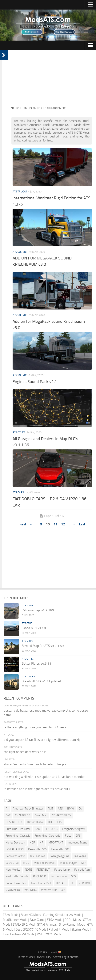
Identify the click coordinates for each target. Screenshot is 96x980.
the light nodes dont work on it (25, 752)
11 (55, 524)
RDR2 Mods (73, 920)
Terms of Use (26, 957)
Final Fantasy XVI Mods (19, 934)
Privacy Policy (43, 957)
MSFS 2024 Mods (49, 934)
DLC (50, 822)
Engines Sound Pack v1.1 (35, 382)
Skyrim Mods (80, 929)
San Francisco (59, 876)
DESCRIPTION (14, 822)
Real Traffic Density (17, 876)
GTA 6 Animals (47, 924)
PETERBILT (43, 870)
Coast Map (41, 815)
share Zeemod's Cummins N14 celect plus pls (35, 764)
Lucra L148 (12, 863)
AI (7, 809)
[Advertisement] (52, 77)
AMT (50, 809)
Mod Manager (68, 863)
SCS (74, 876)
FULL (68, 836)
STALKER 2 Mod (24, 924)
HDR (32, 843)
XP (63, 890)
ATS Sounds (20, 252)
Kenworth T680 (37, 849)
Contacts (73, 957)
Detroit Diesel (35, 822)
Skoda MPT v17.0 (34, 628)
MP (83, 863)
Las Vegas (80, 856)
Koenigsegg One (60, 856)
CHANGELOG (23, 815)
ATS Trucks (20, 192)
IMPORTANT (55, 843)
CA (80, 809)
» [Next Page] (74, 524)
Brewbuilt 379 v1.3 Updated (41, 681)
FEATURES (51, 829)
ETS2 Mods (55, 920)
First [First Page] (23, 524)
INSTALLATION (15, 849)
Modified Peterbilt (45, 863)
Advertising (60, 957)
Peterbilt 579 (62, 870)
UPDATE (61, 883)
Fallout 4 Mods (59, 929)
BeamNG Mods (31, 915)
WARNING (30, 890)
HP (41, 843)
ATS (60, 809)
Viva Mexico (13, 890)
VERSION (84, 883)
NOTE (28, 870)
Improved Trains (77, 843)
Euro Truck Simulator (18, 829)
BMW (71, 809)
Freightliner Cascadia (18, 836)
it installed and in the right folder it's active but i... (38, 789)
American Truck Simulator (28, 809)
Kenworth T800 (60, 849)
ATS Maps (27, 606)
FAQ (37, 829)
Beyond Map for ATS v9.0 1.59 (43, 646)
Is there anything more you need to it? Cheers (35, 727)
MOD (26, 863)
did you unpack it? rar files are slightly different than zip (42, 740)
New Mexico (13, 870)
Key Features (37, 856)
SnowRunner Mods (72, 924)
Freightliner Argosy (73, 829)
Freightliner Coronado (48, 836)
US (73, 883)
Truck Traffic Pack (41, 883)
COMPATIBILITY (62, 815)
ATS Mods (41, 952)
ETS (60, 822)
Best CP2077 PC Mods (31, 929)
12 (63, 524)
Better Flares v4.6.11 (36, 663)
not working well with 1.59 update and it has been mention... (46, 777)
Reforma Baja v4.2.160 (38, 610)
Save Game (37, 920)
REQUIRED (40, 876)
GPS (78, 836)
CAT (8, 815)
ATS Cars (18, 492)
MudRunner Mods (15, 920)
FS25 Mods (11, 915)
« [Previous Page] (31, 524)
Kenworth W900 (15, 856)
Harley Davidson (15, 843)
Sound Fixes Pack (16, 883)
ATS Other (19, 432)
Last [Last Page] (82, 524)
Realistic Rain (82, 870)
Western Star (49, 890)
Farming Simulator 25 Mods (62, 915)
